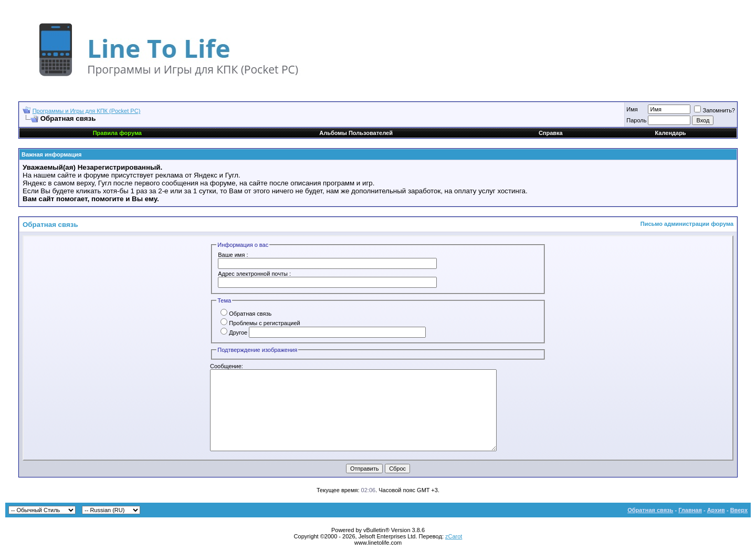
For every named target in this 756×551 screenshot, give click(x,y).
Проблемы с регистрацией (260, 323)
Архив (716, 510)
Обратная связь (246, 314)
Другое (234, 332)
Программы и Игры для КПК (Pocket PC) (87, 111)
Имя (632, 109)
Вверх (739, 510)
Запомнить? (715, 110)
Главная (690, 510)
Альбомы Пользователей (356, 133)
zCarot (454, 536)
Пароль (636, 120)
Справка (551, 133)
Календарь (670, 133)
